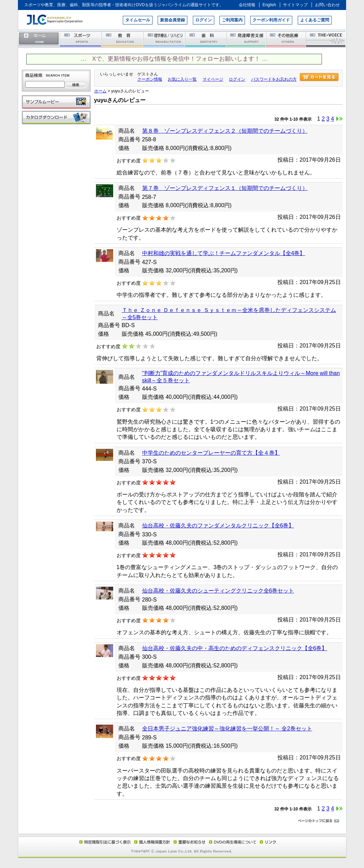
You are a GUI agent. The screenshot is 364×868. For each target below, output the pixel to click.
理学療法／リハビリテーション (164, 39)
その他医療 (287, 39)
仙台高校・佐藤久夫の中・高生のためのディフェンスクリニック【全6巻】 (235, 648)
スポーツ (81, 39)
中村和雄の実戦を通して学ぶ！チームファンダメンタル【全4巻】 (224, 253)
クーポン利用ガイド (271, 20)
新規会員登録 (173, 20)
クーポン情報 (150, 79)
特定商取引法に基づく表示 (105, 842)
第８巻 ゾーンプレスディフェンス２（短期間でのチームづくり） (225, 131)
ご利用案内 (232, 20)
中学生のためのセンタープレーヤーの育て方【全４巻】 (211, 453)
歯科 (206, 39)
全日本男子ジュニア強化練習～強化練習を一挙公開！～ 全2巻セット (227, 729)
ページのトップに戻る (182, 821)
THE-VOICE (326, 39)
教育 (123, 39)
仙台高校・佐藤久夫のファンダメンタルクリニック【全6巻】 (218, 526)
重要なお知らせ (188, 842)
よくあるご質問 (315, 20)
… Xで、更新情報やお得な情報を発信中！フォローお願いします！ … (174, 59)
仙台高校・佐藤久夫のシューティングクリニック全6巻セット (218, 591)
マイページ (213, 79)
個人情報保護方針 (151, 842)
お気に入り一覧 (182, 79)
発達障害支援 (247, 39)
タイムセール (138, 20)
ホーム (39, 39)
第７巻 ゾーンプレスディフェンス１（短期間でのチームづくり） (225, 188)
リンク (267, 842)
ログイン (204, 20)
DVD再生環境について (233, 842)
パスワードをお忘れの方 (274, 79)
